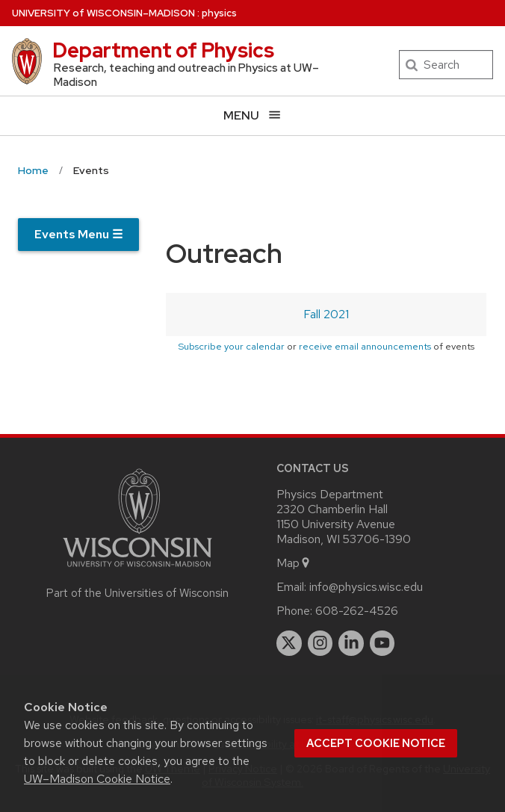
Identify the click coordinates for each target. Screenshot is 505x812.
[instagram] (320, 643)
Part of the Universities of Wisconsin (137, 593)
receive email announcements (365, 346)
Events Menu (78, 234)
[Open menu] (252, 115)
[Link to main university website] (137, 570)
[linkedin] (351, 643)
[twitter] (289, 643)
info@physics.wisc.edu (366, 587)
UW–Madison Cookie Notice (97, 779)
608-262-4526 (357, 611)
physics (219, 13)
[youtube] (382, 643)
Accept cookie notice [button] (376, 743)
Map (294, 563)
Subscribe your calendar (231, 346)
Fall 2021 (326, 314)
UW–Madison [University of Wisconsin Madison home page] (103, 13)
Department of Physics (163, 50)
